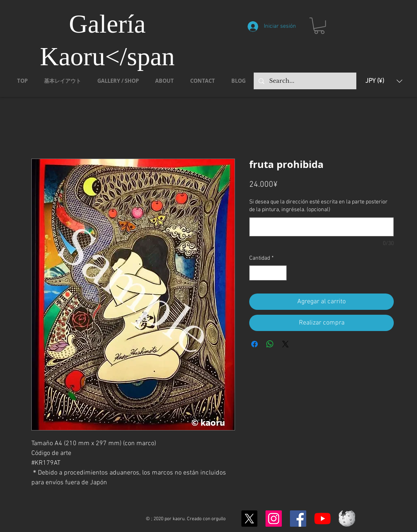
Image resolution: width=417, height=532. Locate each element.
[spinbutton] (268, 273)
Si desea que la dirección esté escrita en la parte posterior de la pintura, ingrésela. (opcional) (318, 206)
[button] (319, 26)
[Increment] (280, 273)
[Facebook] (298, 519)
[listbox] (384, 81)
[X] (249, 519)
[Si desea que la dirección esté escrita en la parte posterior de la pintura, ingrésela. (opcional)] (322, 227)
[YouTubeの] (323, 519)
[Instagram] (274, 519)
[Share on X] (285, 344)
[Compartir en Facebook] (255, 344)
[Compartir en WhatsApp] (270, 344)
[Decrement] (256, 273)
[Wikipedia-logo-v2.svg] (347, 519)
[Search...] (304, 81)
